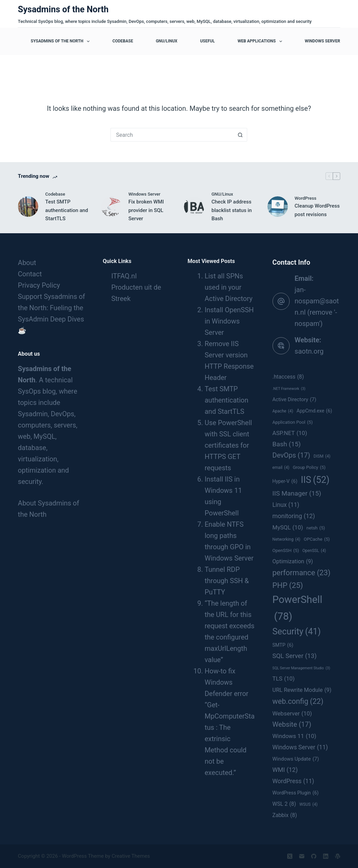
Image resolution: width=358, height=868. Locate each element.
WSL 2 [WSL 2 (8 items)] (284, 804)
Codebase (123, 41)
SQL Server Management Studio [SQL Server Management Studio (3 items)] (301, 668)
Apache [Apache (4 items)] (283, 411)
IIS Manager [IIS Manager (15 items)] (297, 494)
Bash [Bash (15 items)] (287, 444)
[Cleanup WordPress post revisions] (278, 207)
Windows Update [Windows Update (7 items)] (296, 759)
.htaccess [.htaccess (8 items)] (288, 377)
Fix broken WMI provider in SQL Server (146, 210)
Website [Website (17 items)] (292, 725)
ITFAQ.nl (124, 276)
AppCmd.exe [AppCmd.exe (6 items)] (314, 411)
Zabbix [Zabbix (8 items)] (285, 815)
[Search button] (240, 135)
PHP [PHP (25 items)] (288, 585)
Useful (207, 41)
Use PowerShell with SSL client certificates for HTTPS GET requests (228, 445)
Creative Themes (131, 856)
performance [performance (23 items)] (302, 573)
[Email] (302, 856)
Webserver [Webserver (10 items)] (292, 713)
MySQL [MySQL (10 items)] (288, 527)
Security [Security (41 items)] (297, 632)
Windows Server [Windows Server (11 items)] (300, 747)
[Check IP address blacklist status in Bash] (194, 207)
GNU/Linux (167, 41)
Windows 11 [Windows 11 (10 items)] (294, 736)
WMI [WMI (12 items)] (285, 770)
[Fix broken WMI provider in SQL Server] (111, 207)
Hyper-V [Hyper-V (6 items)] (285, 482)
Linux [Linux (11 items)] (286, 505)
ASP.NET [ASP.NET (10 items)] (290, 433)
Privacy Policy (39, 285)
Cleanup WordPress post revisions (317, 210)
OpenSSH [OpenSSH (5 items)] (286, 551)
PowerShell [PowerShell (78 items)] (297, 609)
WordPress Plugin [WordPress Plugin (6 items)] (296, 793)
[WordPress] (338, 856)
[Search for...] (172, 135)
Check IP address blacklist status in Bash (231, 210)
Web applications (261, 41)
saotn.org (309, 351)
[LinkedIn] (326, 856)
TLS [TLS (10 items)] (284, 679)
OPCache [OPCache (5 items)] (317, 539)
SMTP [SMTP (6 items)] (283, 645)
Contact (30, 274)
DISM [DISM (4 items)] (322, 457)
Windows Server (322, 41)
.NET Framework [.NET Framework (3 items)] (289, 389)
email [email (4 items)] (281, 468)
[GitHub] (314, 856)
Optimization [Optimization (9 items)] (293, 561)
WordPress (306, 198)
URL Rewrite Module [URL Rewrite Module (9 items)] (302, 690)
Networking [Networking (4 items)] (287, 540)
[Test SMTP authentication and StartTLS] (28, 207)
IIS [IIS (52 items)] (315, 480)
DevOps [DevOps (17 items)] (291, 455)
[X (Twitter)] (290, 856)
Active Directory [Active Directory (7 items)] (294, 400)
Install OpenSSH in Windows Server (229, 321)
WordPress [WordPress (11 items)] (293, 781)
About (27, 263)
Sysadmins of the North (63, 9)
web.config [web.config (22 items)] (298, 701)
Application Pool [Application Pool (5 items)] (293, 422)
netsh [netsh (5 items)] (316, 528)
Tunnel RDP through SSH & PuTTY (227, 581)
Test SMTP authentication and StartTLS (67, 210)
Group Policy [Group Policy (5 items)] (309, 468)
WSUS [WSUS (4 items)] (309, 805)
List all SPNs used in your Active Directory (228, 287)
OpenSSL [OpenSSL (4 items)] (314, 551)
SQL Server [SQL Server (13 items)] (295, 656)
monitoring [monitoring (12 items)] (294, 516)
